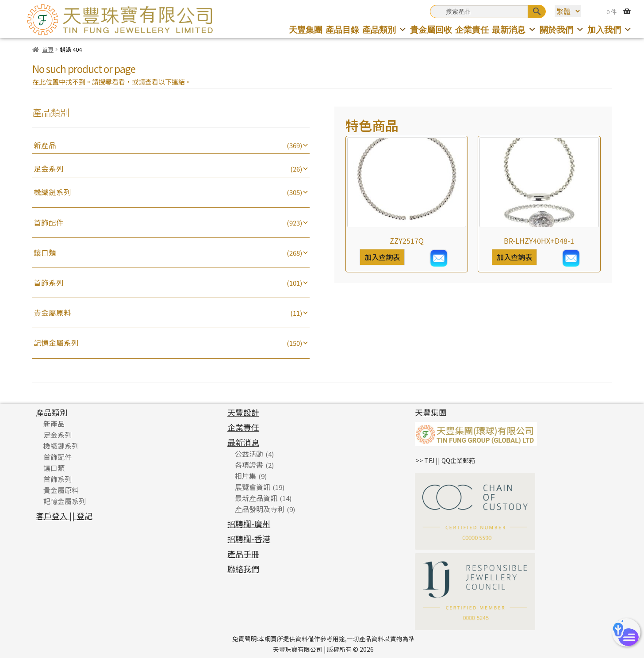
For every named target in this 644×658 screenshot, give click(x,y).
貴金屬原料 (52, 313)
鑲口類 (45, 252)
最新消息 (514, 29)
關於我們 (562, 29)
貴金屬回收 (431, 29)
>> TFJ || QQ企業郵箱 (445, 460)
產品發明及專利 (260, 509)
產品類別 (385, 29)
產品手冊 (243, 554)
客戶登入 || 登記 (64, 516)
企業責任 (472, 29)
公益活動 (249, 454)
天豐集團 (306, 29)
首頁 (48, 49)
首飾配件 (49, 222)
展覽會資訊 (253, 487)
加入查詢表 (382, 257)
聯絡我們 (243, 569)
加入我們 (610, 29)
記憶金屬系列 (56, 343)
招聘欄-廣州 (249, 524)
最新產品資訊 (256, 498)
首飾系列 (49, 283)
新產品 (45, 145)
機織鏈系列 (52, 192)
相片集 (245, 476)
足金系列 (49, 168)
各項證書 (249, 465)
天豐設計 (243, 412)
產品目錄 (342, 29)
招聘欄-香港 (249, 539)
